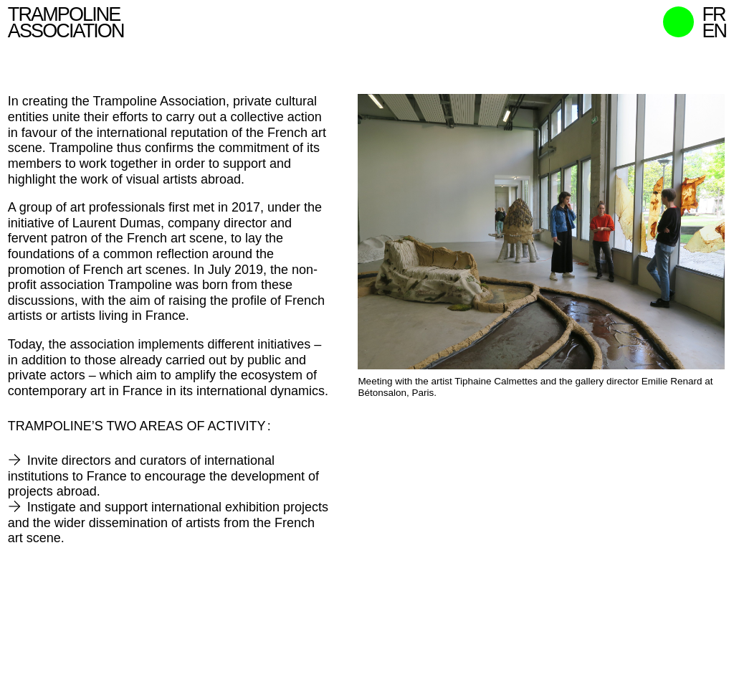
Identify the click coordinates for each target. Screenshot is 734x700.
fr (713, 14)
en (714, 31)
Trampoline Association (66, 23)
